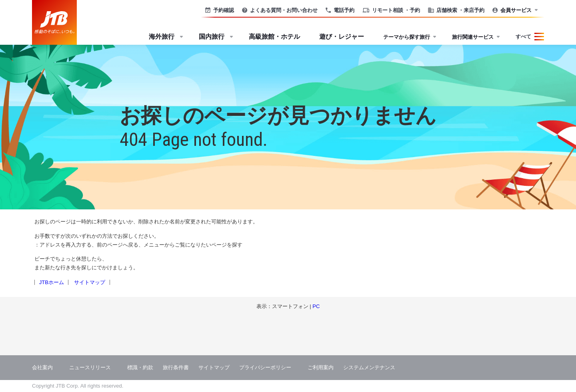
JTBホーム (52, 282)
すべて (523, 37)
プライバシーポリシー (265, 367)
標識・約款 (140, 367)
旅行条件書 (176, 367)
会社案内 (42, 367)
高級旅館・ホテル (274, 37)
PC (316, 306)
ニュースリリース (90, 367)
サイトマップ (90, 282)
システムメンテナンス (369, 367)
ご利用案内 (321, 367)
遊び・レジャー (342, 37)
